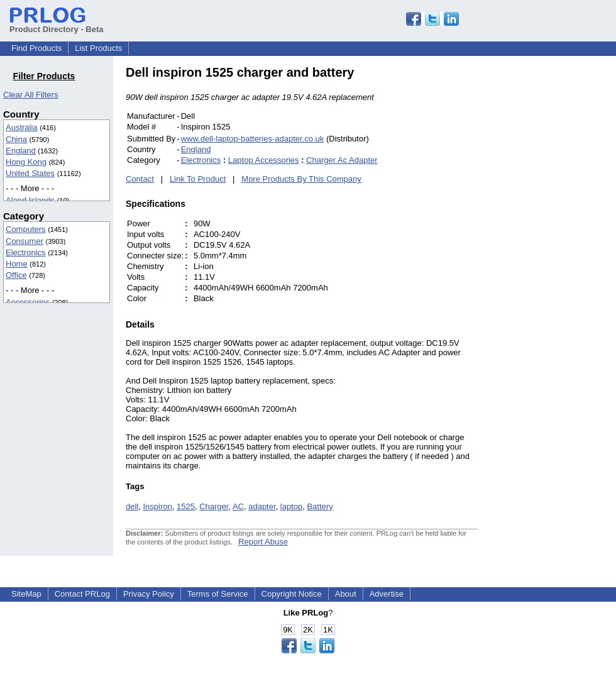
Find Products (36, 48)
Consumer (25, 241)
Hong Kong (26, 162)
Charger (214, 506)
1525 (186, 506)
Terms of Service (218, 594)
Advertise (387, 594)
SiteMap (26, 594)
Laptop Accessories (264, 160)
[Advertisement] (563, 254)
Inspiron (157, 506)
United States (30, 173)
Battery (320, 506)
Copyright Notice (292, 594)
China (16, 139)
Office (16, 275)
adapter (262, 506)
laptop (291, 506)
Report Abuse (263, 542)
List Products (98, 48)
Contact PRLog (82, 594)
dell (132, 506)
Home (17, 264)
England (21, 151)
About (346, 594)
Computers (26, 229)
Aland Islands (30, 200)
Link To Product (198, 179)
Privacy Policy (149, 594)
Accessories (28, 302)
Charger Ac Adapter (342, 160)
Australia (22, 127)
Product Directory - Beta (57, 25)
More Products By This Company (301, 179)
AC (238, 506)
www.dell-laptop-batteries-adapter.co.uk (253, 139)
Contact (140, 179)
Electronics (26, 252)
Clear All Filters (30, 95)
